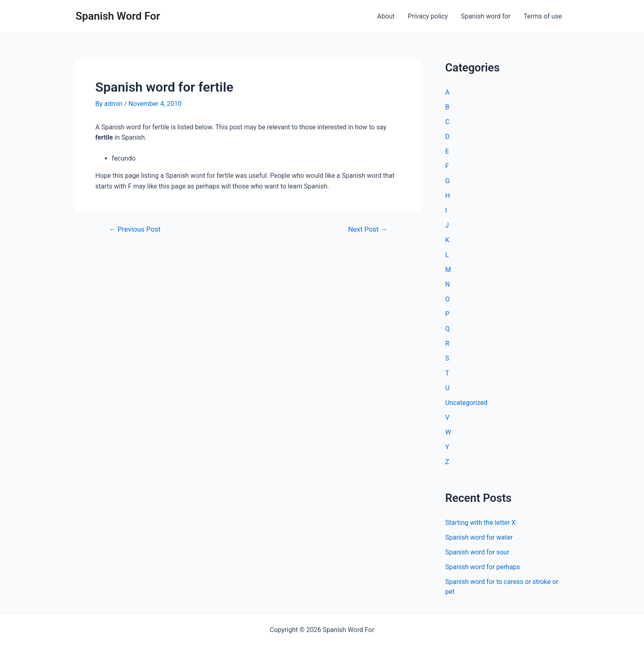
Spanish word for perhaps (483, 567)
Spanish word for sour (477, 552)
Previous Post (135, 229)
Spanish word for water (479, 537)
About (386, 16)
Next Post (368, 229)
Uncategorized (466, 403)
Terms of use (543, 16)
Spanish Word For (118, 16)
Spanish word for (485, 16)
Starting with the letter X (480, 523)
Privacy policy (428, 16)
